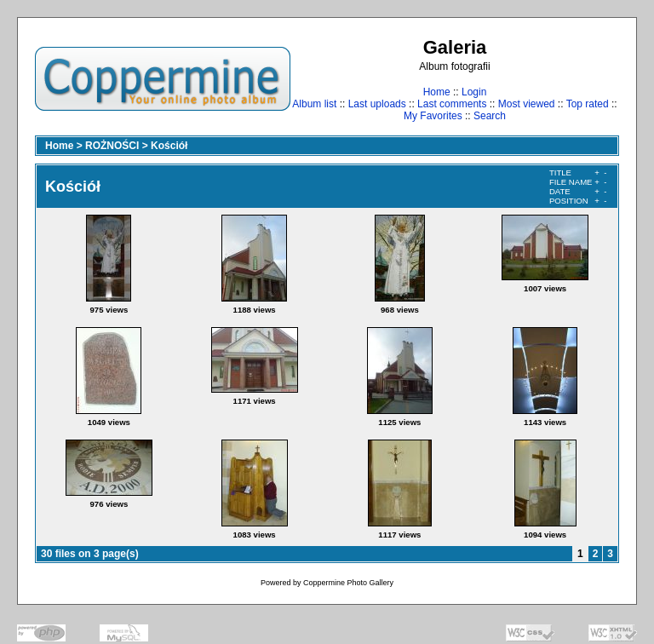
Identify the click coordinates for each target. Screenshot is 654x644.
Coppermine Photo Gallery (348, 583)
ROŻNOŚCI (112, 146)
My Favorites (433, 116)
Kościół (169, 146)
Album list (314, 104)
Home (437, 92)
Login (474, 92)
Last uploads (377, 104)
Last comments (452, 104)
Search (490, 116)
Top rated (588, 104)
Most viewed (527, 104)
